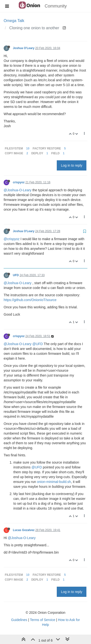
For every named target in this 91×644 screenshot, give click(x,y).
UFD (16, 275)
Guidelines (19, 620)
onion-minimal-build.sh (54, 482)
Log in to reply (72, 165)
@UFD (37, 344)
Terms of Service (42, 620)
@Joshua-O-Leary (18, 190)
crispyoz (19, 182)
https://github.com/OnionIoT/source (30, 300)
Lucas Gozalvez (24, 530)
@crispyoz (12, 239)
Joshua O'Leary (24, 48)
